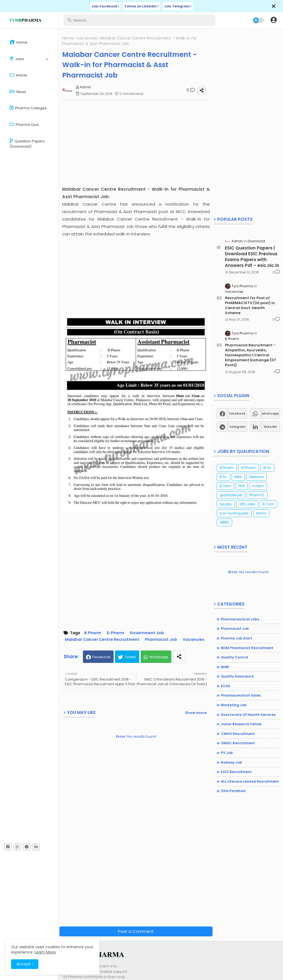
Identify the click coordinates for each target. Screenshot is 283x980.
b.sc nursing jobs (234, 513)
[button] (274, 20)
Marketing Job (234, 705)
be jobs (226, 504)
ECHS (226, 686)
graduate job (231, 495)
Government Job (147, 633)
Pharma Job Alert (236, 638)
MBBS (224, 522)
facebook (237, 413)
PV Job (227, 753)
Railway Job (231, 762)
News (18, 92)
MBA (238, 477)
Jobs (17, 59)
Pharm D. (257, 495)
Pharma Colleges (28, 108)
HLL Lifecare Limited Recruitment (250, 781)
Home (19, 42)
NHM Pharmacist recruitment (247, 648)
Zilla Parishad (233, 791)
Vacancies (87, 38)
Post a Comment (136, 931)
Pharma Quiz (24, 125)
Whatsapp (159, 657)
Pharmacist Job (161, 640)
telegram (237, 427)
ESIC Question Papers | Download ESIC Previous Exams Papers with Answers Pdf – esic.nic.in (252, 257)
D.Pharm (115, 633)
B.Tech (225, 486)
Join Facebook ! (105, 6)
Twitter (130, 657)
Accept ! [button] (25, 964)
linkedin (270, 427)
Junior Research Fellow (241, 724)
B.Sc (223, 477)
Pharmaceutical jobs (240, 619)
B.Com (268, 504)
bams (261, 513)
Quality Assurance (237, 676)
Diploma (256, 477)
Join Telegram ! (178, 6)
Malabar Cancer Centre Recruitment (102, 640)
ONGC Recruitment (238, 743)
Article (18, 75)
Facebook (101, 657)
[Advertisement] (137, 143)
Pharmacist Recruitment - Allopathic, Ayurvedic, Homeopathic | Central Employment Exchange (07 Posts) (251, 355)
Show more (196, 713)
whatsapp (270, 413)
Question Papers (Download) (27, 144)
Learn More (45, 952)
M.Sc (267, 468)
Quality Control (234, 657)
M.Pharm (249, 468)
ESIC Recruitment (236, 772)
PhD (242, 486)
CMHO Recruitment (238, 734)
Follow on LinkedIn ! (142, 6)
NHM (225, 667)
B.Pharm (93, 633)
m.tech (258, 486)
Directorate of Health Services (248, 715)
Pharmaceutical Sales (241, 695)
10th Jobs (247, 504)
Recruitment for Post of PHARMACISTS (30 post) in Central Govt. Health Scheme (250, 306)
